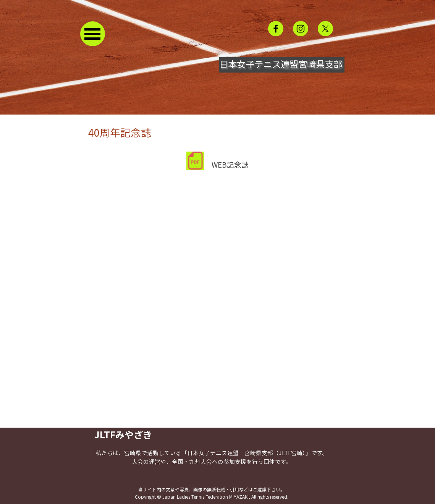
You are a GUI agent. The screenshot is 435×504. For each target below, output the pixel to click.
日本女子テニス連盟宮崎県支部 (281, 64)
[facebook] (276, 29)
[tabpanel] (218, 147)
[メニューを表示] (93, 34)
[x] (325, 29)
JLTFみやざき (123, 434)
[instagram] (301, 29)
